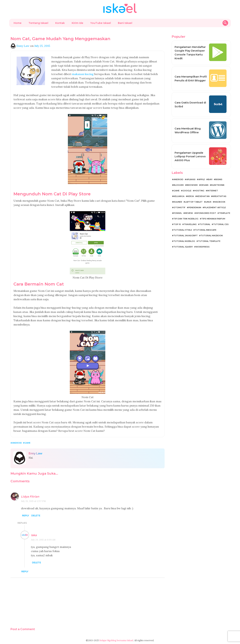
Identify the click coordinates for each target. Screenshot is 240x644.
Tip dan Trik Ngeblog (186, 219)
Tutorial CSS (221, 224)
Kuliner (178, 202)
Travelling (190, 224)
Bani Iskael (125, 23)
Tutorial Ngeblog (184, 241)
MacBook (220, 202)
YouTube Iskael (101, 23)
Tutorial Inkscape (206, 230)
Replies (22, 523)
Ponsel (178, 213)
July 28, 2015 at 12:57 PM (33, 501)
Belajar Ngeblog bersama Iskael (116, 640)
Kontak (60, 23)
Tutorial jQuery (183, 247)
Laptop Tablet (194, 202)
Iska (34, 535)
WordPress (203, 247)
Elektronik (218, 185)
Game (27, 443)
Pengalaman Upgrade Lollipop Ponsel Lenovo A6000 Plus (190, 157)
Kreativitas (219, 196)
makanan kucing (83, 74)
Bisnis (219, 179)
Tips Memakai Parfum (213, 219)
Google (187, 191)
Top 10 (177, 224)
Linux (208, 202)
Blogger (179, 185)
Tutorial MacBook (212, 236)
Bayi (210, 179)
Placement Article (215, 207)
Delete (36, 516)
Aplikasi (191, 179)
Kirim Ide (77, 23)
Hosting (199, 191)
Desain (204, 185)
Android (17, 443)
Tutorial (205, 224)
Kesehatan (203, 196)
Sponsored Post (206, 213)
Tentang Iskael (38, 23)
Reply (26, 516)
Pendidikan (195, 207)
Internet (213, 191)
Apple (202, 179)
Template (225, 213)
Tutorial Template (209, 241)
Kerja (191, 196)
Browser (192, 185)
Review (189, 213)
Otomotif (179, 207)
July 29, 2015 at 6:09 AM (43, 540)
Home (18, 23)
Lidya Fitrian (30, 497)
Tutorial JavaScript (186, 236)
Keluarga (179, 196)
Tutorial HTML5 (183, 230)
